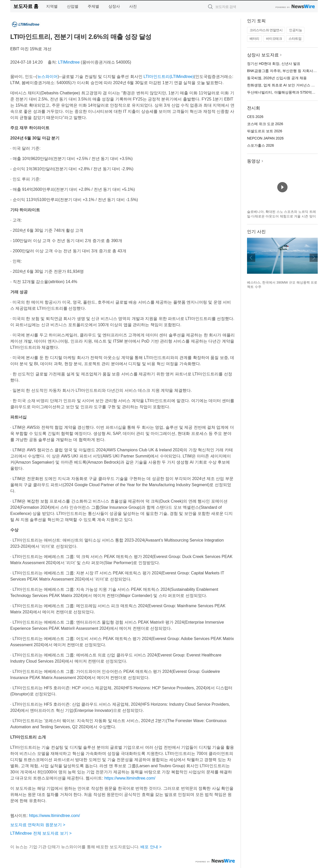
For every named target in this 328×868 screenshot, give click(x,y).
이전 (251, 258)
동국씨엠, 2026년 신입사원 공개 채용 (277, 78)
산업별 (73, 6)
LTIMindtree (69, 62)
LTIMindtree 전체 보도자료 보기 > (41, 833)
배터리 (254, 39)
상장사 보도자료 (263, 55)
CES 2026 (255, 117)
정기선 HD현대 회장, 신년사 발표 (274, 64)
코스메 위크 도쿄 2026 (265, 124)
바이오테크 (274, 39)
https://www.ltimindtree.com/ (130, 778)
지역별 (52, 6)
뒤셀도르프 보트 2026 (265, 131)
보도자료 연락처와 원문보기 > (38, 825)
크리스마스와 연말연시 (266, 30)
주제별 (93, 6)
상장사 (114, 6)
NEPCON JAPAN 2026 (265, 138)
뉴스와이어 (47, 77)
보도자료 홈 (26, 6)
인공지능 (295, 30)
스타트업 (295, 39)
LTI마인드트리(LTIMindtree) (169, 77)
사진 (133, 6)
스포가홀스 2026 (260, 145)
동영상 (254, 161)
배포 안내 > (151, 847)
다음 (314, 258)
